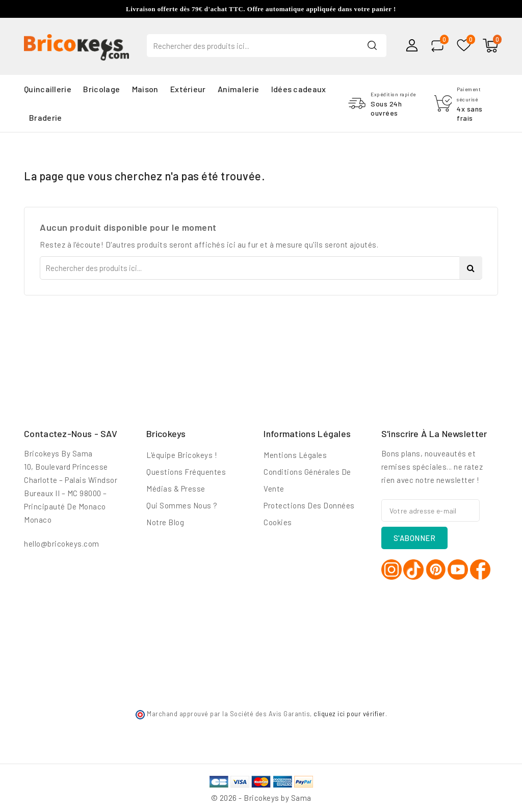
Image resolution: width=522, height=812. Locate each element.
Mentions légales (295, 455)
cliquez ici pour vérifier (349, 714)
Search (372, 45)
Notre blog (165, 522)
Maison (145, 89)
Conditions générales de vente (307, 480)
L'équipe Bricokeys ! (182, 455)
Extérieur (188, 89)
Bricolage (101, 89)
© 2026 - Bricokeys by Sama (261, 798)
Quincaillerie (48, 89)
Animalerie (238, 89)
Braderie (45, 117)
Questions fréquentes (186, 472)
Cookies (278, 522)
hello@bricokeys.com (62, 544)
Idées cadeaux (299, 89)
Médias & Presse (176, 489)
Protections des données (309, 505)
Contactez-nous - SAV (71, 434)
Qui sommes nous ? (182, 505)
